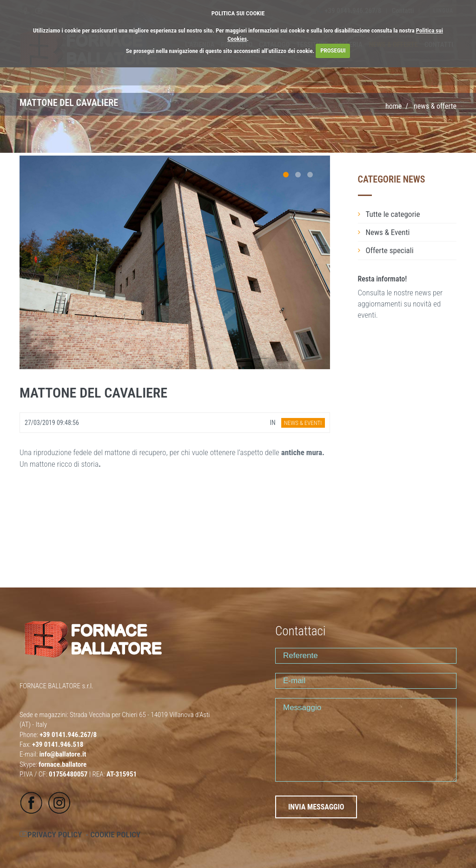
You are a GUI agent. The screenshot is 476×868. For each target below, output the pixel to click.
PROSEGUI (333, 50)
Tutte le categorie (393, 214)
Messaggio (366, 740)
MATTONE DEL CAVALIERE (93, 393)
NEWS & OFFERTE (435, 106)
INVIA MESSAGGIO (316, 807)
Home (393, 106)
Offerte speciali (390, 250)
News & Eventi (388, 232)
